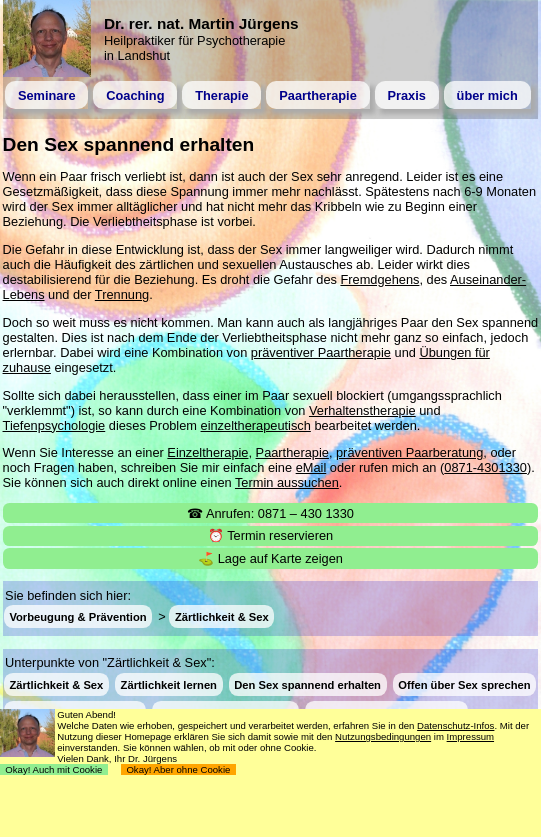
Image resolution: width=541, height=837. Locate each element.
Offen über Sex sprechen (464, 684)
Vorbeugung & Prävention (77, 617)
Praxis (406, 95)
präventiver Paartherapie (321, 352)
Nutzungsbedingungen (383, 736)
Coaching (135, 95)
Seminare (47, 95)
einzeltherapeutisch (256, 425)
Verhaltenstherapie (362, 410)
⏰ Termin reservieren (270, 535)
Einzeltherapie (207, 452)
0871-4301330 (485, 467)
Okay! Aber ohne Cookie (178, 769)
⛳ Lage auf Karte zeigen (270, 558)
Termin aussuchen (287, 482)
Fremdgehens (379, 279)
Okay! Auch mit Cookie (54, 769)
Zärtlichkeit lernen (169, 684)
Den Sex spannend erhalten (307, 684)
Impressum (470, 736)
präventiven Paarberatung (409, 452)
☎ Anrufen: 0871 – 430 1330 (270, 513)
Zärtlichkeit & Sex (222, 617)
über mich (487, 95)
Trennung (122, 294)
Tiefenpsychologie (54, 425)
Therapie (221, 95)
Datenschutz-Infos (455, 725)
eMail (311, 467)
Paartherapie (318, 95)
